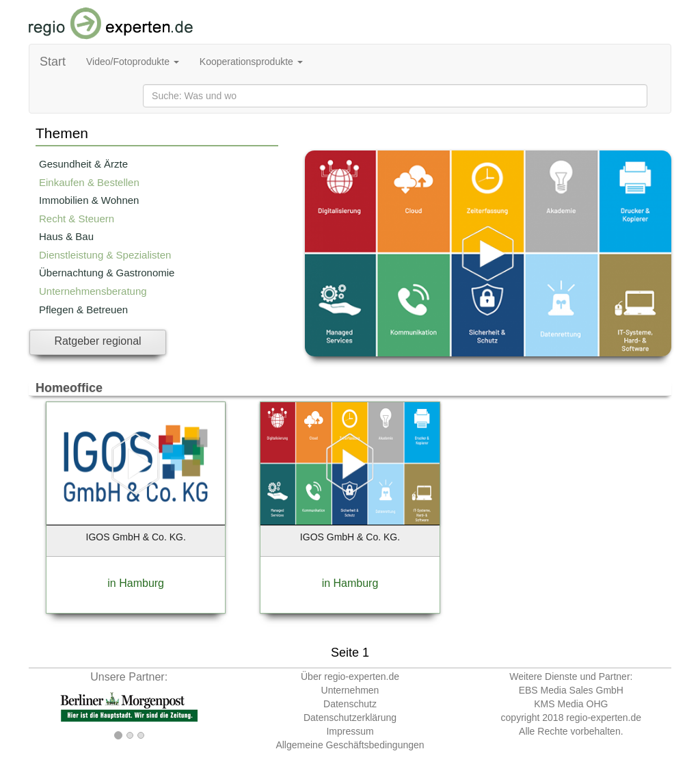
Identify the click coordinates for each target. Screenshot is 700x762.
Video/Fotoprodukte (133, 62)
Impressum (350, 731)
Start (53, 62)
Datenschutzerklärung (350, 718)
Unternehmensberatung (93, 291)
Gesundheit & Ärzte (83, 164)
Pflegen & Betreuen (83, 310)
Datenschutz (350, 704)
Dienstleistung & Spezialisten (105, 255)
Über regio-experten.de (350, 676)
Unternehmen (350, 690)
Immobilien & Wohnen (89, 200)
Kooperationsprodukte (251, 62)
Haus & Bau (66, 236)
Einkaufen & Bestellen (89, 182)
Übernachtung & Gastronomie (107, 273)
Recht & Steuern (77, 219)
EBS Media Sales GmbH (571, 690)
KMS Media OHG (571, 704)
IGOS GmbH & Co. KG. (136, 537)
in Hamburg (136, 583)
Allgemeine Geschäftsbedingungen (350, 745)
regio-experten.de (604, 718)
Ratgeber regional (97, 341)
